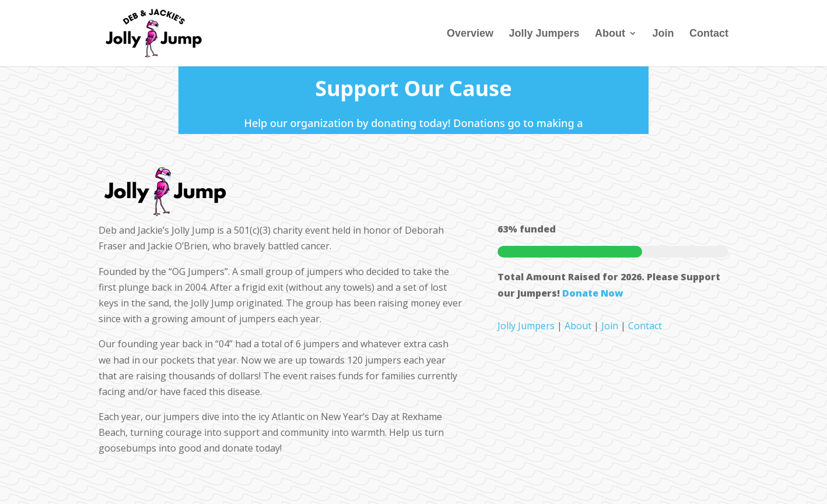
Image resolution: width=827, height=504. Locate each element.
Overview (470, 34)
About (610, 34)
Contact (709, 34)
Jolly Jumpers (544, 34)
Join (663, 34)
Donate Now (593, 293)
